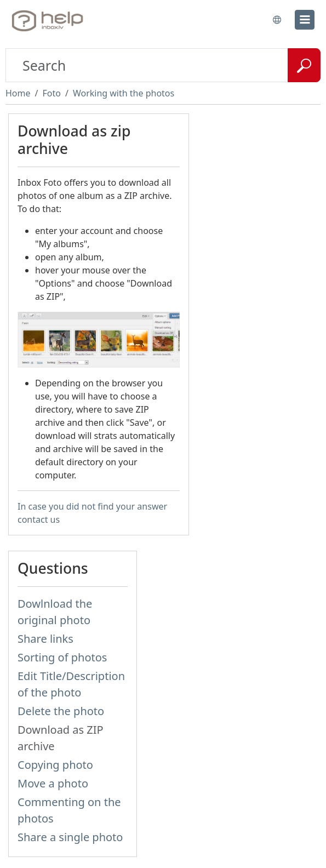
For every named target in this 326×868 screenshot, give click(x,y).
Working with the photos (124, 93)
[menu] (305, 20)
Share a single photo (70, 837)
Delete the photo (61, 711)
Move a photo (53, 783)
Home (18, 93)
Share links (45, 639)
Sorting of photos (62, 657)
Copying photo (55, 765)
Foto (51, 93)
